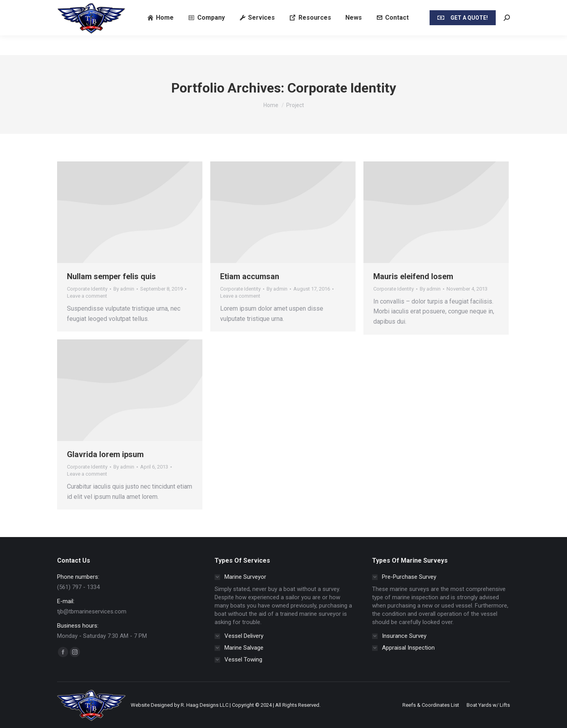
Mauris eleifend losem (413, 276)
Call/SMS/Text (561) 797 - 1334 (86, 10)
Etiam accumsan (250, 276)
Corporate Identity (87, 289)
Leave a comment (87, 296)
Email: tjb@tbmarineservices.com (168, 10)
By (124, 289)
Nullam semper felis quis (111, 276)
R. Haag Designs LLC (205, 705)
